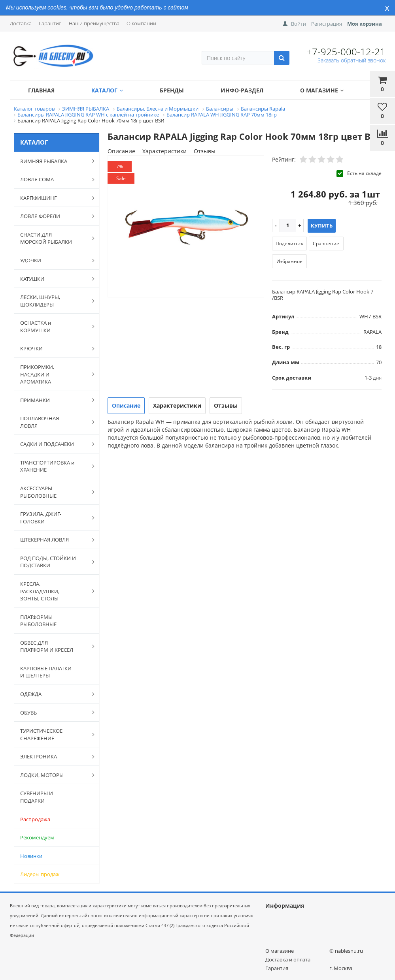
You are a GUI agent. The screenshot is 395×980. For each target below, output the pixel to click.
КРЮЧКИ (53, 348)
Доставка (21, 23)
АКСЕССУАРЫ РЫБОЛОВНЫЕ (53, 492)
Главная (41, 90)
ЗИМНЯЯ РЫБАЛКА (53, 161)
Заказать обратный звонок (352, 60)
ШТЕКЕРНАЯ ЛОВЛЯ (53, 540)
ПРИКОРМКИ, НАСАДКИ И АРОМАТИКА (53, 374)
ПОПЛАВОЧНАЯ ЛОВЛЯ (53, 422)
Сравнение (326, 244)
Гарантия (50, 23)
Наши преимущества (94, 23)
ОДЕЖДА (53, 694)
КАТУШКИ (53, 278)
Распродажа (35, 819)
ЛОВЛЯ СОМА (53, 179)
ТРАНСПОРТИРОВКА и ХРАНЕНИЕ (53, 466)
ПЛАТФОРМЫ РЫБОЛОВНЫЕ (38, 621)
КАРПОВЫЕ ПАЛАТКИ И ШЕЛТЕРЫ (46, 672)
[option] (186, 227)
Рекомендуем (37, 837)
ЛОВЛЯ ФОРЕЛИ (53, 216)
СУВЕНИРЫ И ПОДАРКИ (37, 797)
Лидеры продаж (40, 874)
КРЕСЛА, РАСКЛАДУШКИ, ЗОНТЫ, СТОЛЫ (53, 591)
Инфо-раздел (242, 90)
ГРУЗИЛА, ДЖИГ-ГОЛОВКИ (53, 518)
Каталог (107, 90)
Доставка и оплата (288, 959)
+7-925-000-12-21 (346, 52)
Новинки (31, 856)
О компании (141, 23)
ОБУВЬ (53, 712)
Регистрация (327, 24)
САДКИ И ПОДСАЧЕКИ (53, 444)
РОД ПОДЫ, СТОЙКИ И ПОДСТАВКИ (53, 562)
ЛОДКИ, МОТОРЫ (53, 775)
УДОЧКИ (53, 260)
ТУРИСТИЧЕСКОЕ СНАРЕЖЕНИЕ (53, 735)
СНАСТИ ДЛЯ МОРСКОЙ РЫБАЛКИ (53, 238)
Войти (299, 24)
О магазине (322, 90)
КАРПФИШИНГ (53, 198)
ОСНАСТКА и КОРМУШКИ (53, 326)
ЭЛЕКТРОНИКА (53, 756)
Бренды (172, 90)
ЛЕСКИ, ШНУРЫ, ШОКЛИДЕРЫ (53, 301)
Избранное (289, 261)
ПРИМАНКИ (53, 400)
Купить (322, 226)
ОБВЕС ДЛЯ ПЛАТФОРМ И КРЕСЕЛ (53, 646)
